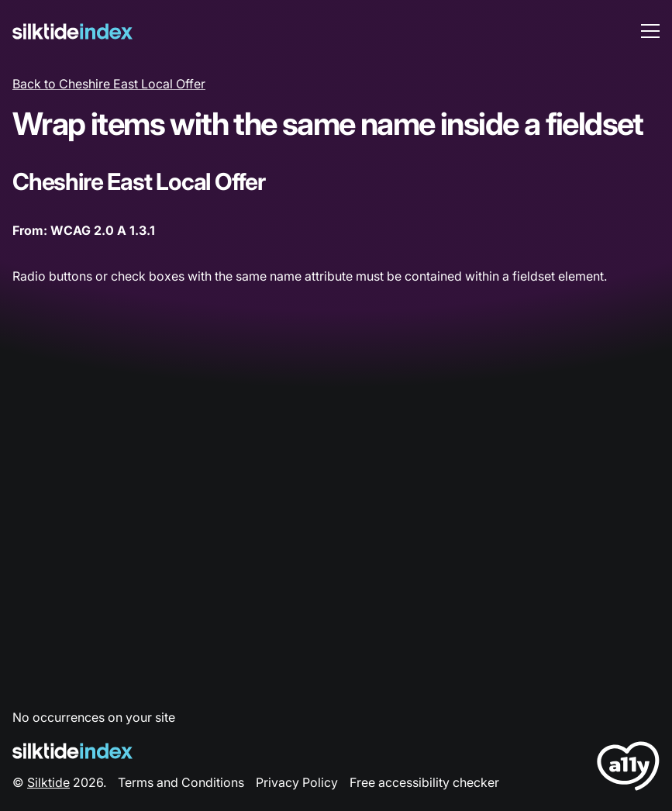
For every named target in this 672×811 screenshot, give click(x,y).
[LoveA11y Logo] (628, 769)
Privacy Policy (297, 782)
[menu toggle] (650, 31)
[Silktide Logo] (72, 751)
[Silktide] (72, 31)
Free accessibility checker (424, 782)
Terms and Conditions (181, 782)
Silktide (48, 782)
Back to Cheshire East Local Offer (109, 84)
